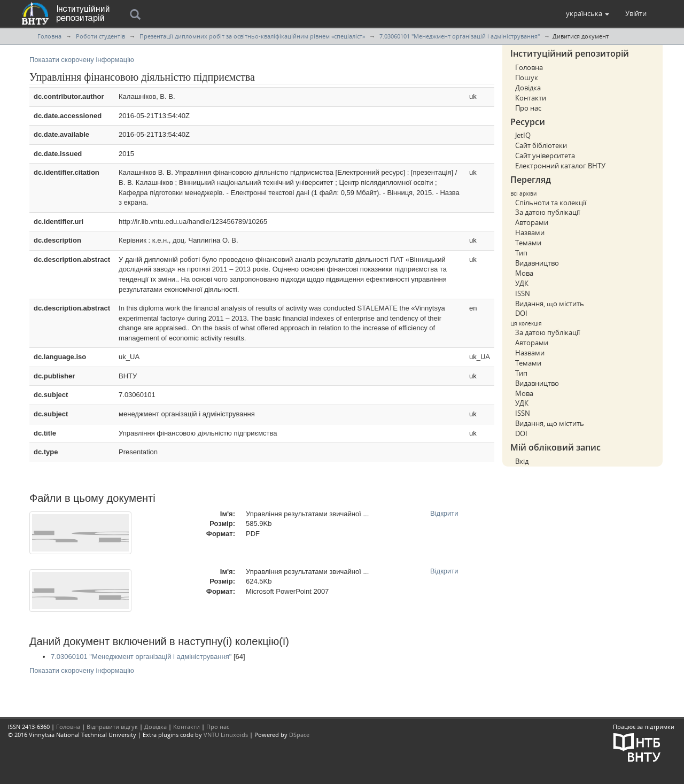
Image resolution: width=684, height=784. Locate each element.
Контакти (531, 98)
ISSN (523, 293)
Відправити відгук (112, 727)
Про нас (528, 108)
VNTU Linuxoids (226, 735)
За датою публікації (547, 212)
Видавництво (537, 263)
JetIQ (523, 135)
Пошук (527, 77)
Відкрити (444, 513)
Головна (49, 36)
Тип (521, 253)
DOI (521, 313)
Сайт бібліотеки (541, 145)
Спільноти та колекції (551, 203)
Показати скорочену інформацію (82, 60)
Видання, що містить (550, 304)
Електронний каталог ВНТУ (560, 166)
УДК (522, 283)
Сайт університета (545, 156)
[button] (588, 13)
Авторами (532, 222)
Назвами (530, 232)
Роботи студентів (100, 36)
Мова (524, 273)
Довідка (528, 88)
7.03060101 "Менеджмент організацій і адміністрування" (460, 36)
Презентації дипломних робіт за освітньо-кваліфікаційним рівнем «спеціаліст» (252, 36)
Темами (528, 243)
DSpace (299, 735)
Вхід (522, 461)
